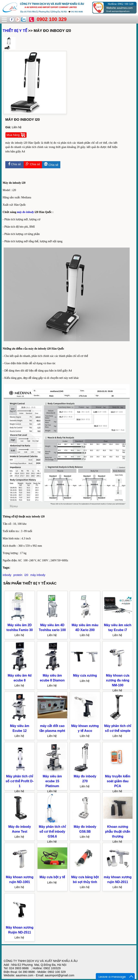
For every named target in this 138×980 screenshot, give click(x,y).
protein (18, 575)
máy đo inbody (25, 212)
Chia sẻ (15, 164)
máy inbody (38, 575)
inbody (7, 575)
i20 (26, 575)
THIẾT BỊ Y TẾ (15, 31)
